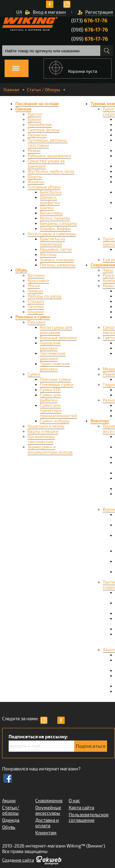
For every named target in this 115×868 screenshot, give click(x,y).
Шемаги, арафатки (50, 200)
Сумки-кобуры (55, 421)
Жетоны (48, 255)
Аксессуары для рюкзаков (56, 330)
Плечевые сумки (57, 385)
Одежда (23, 109)
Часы (108, 270)
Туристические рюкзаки (55, 366)
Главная (11, 90)
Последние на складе (37, 104)
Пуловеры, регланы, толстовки (48, 143)
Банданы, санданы (58, 223)
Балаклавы (51, 213)
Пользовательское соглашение (89, 818)
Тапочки (36, 307)
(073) (89, 21)
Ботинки (36, 275)
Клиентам (46, 833)
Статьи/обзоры (11, 811)
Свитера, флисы (44, 130)
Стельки (36, 301)
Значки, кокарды (57, 260)
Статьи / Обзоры (44, 90)
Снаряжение (49, 801)
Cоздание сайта (18, 860)
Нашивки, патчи (56, 249)
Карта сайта (81, 808)
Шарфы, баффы (55, 229)
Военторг (100, 421)
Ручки (109, 275)
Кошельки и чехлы (46, 426)
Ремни (34, 151)
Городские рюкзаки (50, 346)
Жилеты (36, 182)
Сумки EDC (50, 390)
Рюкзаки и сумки (33, 317)
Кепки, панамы (55, 218)
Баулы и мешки (43, 431)
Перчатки (37, 135)
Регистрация (99, 12)
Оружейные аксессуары (48, 811)
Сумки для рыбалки (50, 398)
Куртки (35, 114)
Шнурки (36, 312)
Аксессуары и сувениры (52, 234)
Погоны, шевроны (58, 265)
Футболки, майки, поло (51, 171)
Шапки (47, 208)
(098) (90, 30)
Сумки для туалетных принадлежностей (58, 411)
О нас (74, 801)
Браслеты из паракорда (52, 242)
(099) (90, 39)
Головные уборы (44, 187)
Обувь (21, 270)
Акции (9, 801)
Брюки (34, 119)
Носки (34, 286)
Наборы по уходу (44, 296)
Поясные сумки (55, 379)
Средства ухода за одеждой (46, 164)
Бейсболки (51, 192)
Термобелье (40, 125)
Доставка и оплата (47, 823)
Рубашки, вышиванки (49, 156)
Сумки (34, 374)
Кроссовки (38, 281)
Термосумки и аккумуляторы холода (50, 450)
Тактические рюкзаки (53, 356)
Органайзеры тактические (41, 439)
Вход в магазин (49, 12)
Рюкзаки (36, 322)
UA (19, 12)
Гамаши (35, 291)
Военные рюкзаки (58, 338)
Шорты (35, 177)
